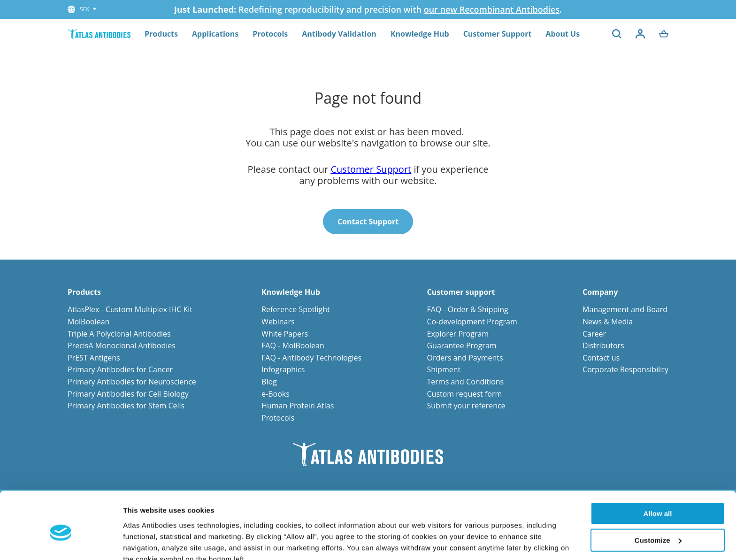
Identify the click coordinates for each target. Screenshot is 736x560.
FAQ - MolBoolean (293, 345)
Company (600, 292)
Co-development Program (472, 322)
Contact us (601, 358)
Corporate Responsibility (625, 369)
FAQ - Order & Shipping (467, 309)
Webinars (278, 322)
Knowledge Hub (420, 34)
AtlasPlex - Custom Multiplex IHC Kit (130, 309)
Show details (145, 541)
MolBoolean (88, 322)
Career (594, 334)
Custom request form (464, 394)
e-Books (276, 394)
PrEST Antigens (94, 358)
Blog (269, 382)
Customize (658, 497)
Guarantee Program (461, 345)
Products (161, 34)
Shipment (444, 369)
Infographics (283, 369)
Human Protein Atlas (298, 406)
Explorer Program (458, 334)
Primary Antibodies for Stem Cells (126, 406)
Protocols (270, 34)
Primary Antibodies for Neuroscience (132, 382)
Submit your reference (466, 406)
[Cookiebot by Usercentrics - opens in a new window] (61, 542)
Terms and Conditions (465, 382)
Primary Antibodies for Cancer (120, 369)
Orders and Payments (465, 358)
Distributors (603, 345)
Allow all (658, 471)
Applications (215, 34)
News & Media (608, 322)
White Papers (285, 334)
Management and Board (625, 309)
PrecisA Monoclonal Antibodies (122, 345)
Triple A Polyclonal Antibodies (119, 334)
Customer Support (498, 34)
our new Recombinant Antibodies (492, 9)
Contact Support (368, 222)
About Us (563, 34)
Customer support (461, 292)
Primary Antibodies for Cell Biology (128, 394)
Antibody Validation (339, 34)
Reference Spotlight (296, 309)
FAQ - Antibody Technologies (311, 358)
